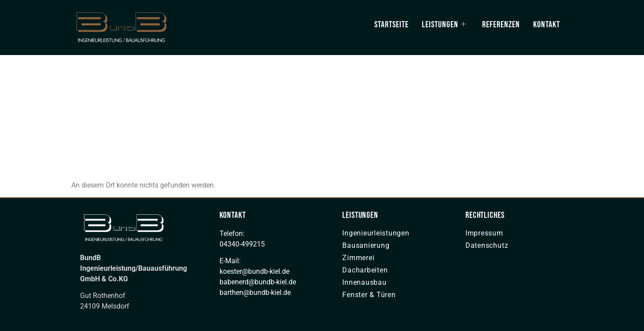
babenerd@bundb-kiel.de (258, 282)
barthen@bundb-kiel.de (255, 292)
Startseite (392, 25)
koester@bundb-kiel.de (254, 271)
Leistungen (444, 25)
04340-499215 (242, 244)
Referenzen (501, 25)
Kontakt (547, 25)
